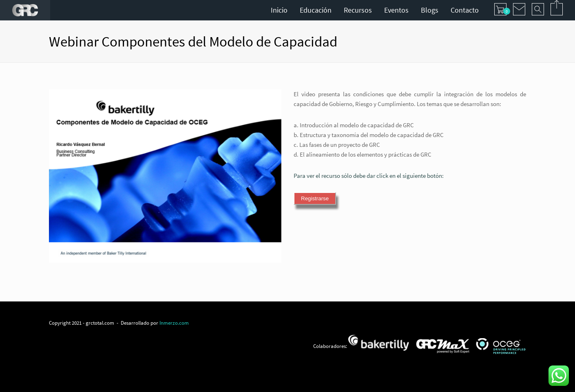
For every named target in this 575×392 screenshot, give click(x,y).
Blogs (430, 10)
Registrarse (315, 198)
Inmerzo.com (174, 323)
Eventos (396, 10)
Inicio (279, 10)
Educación (316, 10)
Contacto (465, 10)
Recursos (358, 10)
